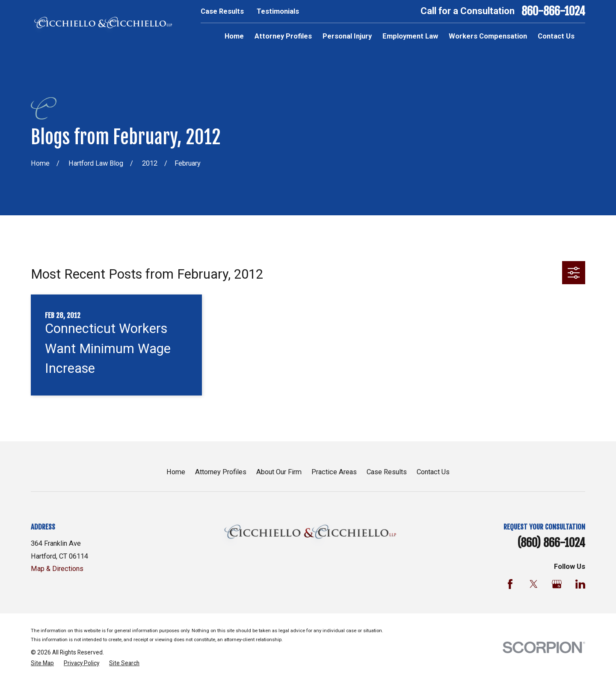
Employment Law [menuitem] (410, 36)
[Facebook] (510, 584)
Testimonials (278, 11)
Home (176, 472)
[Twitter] (534, 584)
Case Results (222, 11)
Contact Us (433, 472)
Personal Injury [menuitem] (347, 36)
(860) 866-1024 (551, 543)
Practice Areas (334, 472)
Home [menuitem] (234, 36)
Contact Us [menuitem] (556, 36)
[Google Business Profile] (557, 584)
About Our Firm (279, 472)
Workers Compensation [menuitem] (488, 36)
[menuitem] (42, 663)
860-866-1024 (553, 11)
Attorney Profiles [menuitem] (283, 36)
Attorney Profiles (221, 472)
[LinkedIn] (580, 584)
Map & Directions (57, 569)
